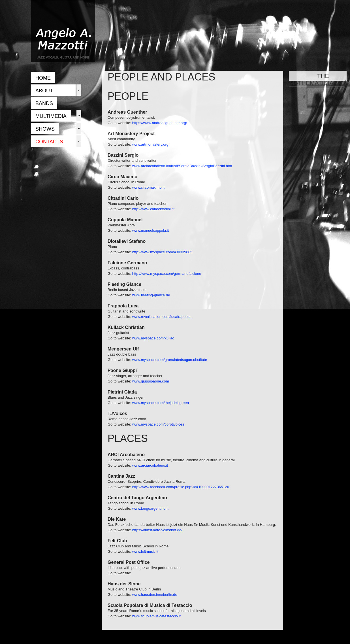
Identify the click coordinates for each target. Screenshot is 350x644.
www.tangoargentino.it (150, 508)
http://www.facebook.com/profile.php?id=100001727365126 (181, 487)
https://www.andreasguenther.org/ (160, 123)
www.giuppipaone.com (151, 381)
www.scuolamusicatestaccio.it (156, 616)
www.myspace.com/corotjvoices (158, 424)
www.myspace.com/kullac (153, 338)
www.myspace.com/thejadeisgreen (161, 403)
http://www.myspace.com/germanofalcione (167, 274)
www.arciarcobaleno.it (150, 465)
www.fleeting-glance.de (151, 295)
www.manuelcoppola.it (151, 230)
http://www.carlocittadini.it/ (153, 209)
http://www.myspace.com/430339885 (162, 252)
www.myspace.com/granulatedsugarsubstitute (170, 360)
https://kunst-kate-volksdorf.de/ (157, 530)
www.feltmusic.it (145, 551)
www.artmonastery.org (150, 144)
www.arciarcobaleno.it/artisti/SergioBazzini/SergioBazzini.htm (182, 166)
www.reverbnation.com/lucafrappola (161, 317)
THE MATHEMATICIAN (317, 79)
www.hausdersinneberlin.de (155, 595)
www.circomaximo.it (148, 187)
